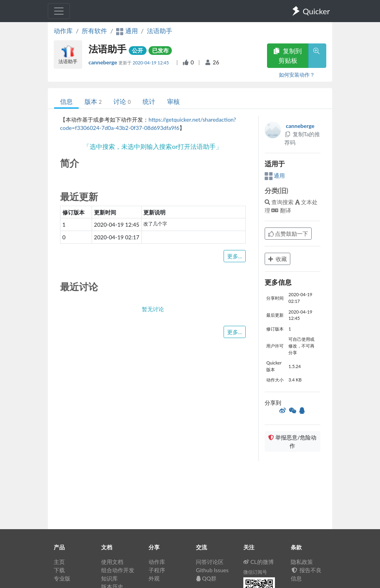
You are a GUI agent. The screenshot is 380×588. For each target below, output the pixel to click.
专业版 (62, 578)
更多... (235, 256)
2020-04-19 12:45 (151, 63)
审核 (173, 101)
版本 (93, 101)
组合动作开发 (118, 570)
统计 (149, 101)
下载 (59, 570)
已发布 (160, 50)
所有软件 (94, 31)
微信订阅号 (255, 572)
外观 (154, 578)
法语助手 (160, 31)
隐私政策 (302, 562)
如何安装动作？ (297, 75)
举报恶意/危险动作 (292, 441)
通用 (275, 176)
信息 (66, 101)
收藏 (278, 259)
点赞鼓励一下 (288, 234)
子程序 (157, 570)
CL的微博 (259, 562)
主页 (59, 562)
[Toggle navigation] (59, 11)
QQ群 (206, 578)
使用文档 (112, 562)
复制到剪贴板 (288, 55)
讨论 (122, 101)
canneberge (103, 62)
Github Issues (212, 570)
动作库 (63, 31)
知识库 (109, 578)
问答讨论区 (210, 562)
